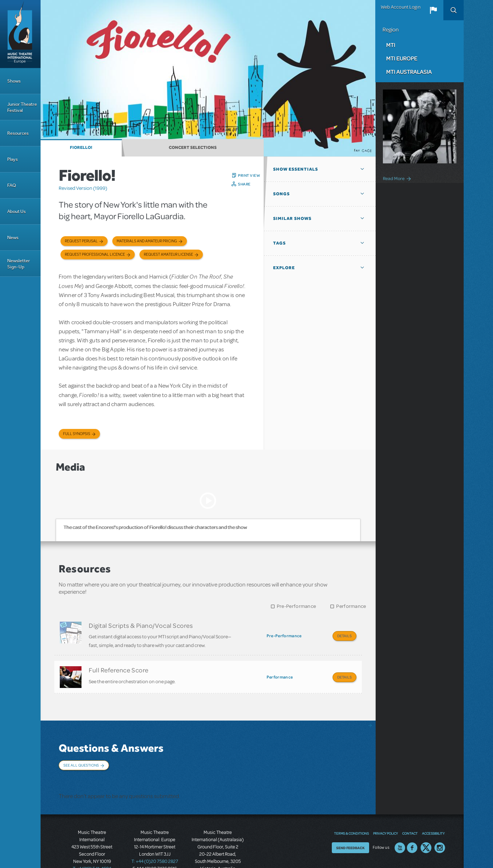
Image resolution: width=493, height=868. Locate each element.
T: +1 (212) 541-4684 (92, 843)
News (13, 237)
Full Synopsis (77, 434)
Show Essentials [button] (296, 169)
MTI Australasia (409, 72)
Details (344, 636)
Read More (394, 178)
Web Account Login (401, 7)
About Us (16, 211)
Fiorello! (81, 147)
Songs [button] (281, 194)
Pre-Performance (296, 606)
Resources (18, 133)
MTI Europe (402, 58)
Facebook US (412, 822)
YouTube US (400, 822)
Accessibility (433, 808)
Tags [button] (279, 243)
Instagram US (440, 822)
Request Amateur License (168, 254)
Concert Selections (193, 147)
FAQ (12, 185)
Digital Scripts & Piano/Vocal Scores (141, 625)
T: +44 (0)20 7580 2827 (155, 835)
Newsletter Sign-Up (19, 264)
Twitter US (426, 822)
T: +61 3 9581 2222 (218, 850)
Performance (351, 606)
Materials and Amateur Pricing (147, 241)
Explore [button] (284, 268)
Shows (14, 81)
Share (244, 184)
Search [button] (454, 10)
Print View (249, 175)
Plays (12, 159)
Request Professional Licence (95, 254)
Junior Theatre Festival (22, 107)
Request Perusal (81, 241)
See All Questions (81, 754)
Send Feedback (350, 822)
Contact (410, 808)
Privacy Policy (385, 808)
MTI (391, 45)
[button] (433, 10)
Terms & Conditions (351, 808)
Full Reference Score (119, 664)
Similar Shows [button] (292, 218)
